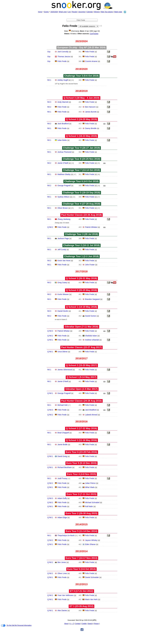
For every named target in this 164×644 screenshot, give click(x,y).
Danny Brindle (91, 128)
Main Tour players (107, 12)
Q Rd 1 (50, 340)
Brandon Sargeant (93, 299)
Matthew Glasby (64, 174)
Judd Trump (62, 478)
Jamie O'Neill (63, 163)
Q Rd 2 (50, 227)
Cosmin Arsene (91, 61)
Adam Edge (62, 517)
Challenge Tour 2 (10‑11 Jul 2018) (81, 245)
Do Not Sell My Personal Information (16, 626)
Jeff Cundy (62, 249)
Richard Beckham (65, 467)
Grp (49, 52)
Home (40, 12)
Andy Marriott (63, 102)
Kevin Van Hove (64, 261)
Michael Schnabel (92, 502)
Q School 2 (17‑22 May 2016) (81, 428)
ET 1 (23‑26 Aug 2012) (81, 606)
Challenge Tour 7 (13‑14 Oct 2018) (81, 170)
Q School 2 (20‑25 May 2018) (81, 290)
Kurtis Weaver (63, 294)
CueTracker (94, 34)
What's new (63, 12)
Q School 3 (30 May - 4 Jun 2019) (81, 98)
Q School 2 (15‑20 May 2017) (81, 365)
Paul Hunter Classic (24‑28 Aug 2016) (81, 401)
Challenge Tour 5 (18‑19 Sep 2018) (82, 193)
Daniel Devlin (63, 311)
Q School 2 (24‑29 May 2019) (81, 119)
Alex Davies (62, 610)
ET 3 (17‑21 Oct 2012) (81, 591)
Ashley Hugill (63, 80)
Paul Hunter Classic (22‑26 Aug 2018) (81, 215)
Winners (97, 12)
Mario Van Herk (91, 599)
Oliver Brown (63, 208)
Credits (84, 624)
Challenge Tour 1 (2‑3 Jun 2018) (81, 256)
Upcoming (82, 12)
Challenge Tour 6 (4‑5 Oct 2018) (81, 181)
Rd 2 (49, 107)
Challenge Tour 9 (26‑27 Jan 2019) (82, 148)
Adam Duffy (62, 498)
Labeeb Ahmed (91, 415)
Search (90, 624)
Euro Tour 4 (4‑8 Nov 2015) (82, 474)
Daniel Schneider (92, 577)
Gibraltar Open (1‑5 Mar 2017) (81, 389)
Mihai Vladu (90, 487)
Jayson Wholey (91, 540)
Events (46, 12)
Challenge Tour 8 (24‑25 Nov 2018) (81, 159)
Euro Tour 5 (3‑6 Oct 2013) (82, 569)
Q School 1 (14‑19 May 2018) (81, 307)
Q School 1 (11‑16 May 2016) (81, 440)
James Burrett (91, 112)
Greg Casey (62, 282)
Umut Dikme (62, 352)
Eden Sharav (90, 544)
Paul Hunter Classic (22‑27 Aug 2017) (81, 347)
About (66, 624)
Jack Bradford (63, 124)
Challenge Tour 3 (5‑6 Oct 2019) (81, 76)
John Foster (90, 265)
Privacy (96, 624)
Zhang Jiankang (64, 219)
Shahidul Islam (91, 336)
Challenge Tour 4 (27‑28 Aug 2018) (81, 204)
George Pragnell (64, 186)
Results (75, 12)
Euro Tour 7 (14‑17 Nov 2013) (82, 558)
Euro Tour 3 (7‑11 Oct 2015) (82, 494)
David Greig (62, 456)
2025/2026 (54, 12)
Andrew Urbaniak (92, 340)
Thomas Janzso (64, 57)
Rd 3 (49, 102)
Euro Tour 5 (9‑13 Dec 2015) (81, 463)
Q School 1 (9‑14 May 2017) (81, 377)
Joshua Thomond (64, 152)
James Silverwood (65, 370)
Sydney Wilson (63, 197)
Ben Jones (62, 562)
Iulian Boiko (62, 140)
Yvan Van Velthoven (65, 595)
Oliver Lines (62, 573)
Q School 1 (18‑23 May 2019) (81, 136)
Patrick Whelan (91, 227)
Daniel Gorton (91, 316)
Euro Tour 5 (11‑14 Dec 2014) (81, 531)
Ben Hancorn (90, 107)
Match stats (118, 12)
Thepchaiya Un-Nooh (66, 535)
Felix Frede (90, 52)
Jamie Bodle (62, 444)
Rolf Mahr (89, 506)
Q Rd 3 (50, 331)
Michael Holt (62, 405)
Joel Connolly (63, 52)
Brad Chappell (63, 433)
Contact (78, 624)
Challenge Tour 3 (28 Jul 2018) (81, 234)
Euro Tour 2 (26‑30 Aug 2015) (81, 513)
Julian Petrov (90, 483)
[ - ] (101, 26)
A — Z (72, 624)
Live (69, 12)
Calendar (90, 12)
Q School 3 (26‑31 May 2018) (81, 278)
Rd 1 (49, 80)
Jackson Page (63, 238)
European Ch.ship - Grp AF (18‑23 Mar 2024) (81, 48)
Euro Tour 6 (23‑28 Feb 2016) (82, 452)
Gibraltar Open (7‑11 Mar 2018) (81, 327)
